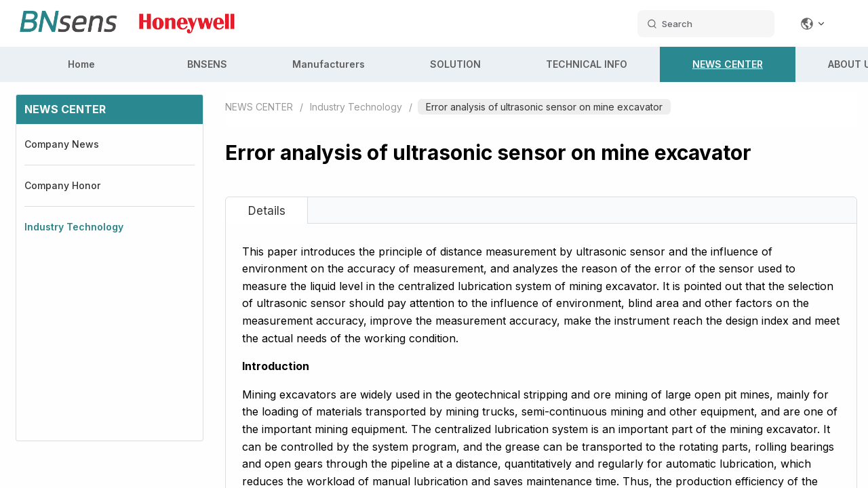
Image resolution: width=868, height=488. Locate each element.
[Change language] (813, 24)
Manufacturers (329, 64)
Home (81, 64)
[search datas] (706, 24)
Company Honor (62, 185)
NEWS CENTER (728, 64)
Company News (62, 144)
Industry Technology (74, 227)
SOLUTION (455, 64)
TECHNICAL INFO (587, 64)
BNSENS (207, 64)
